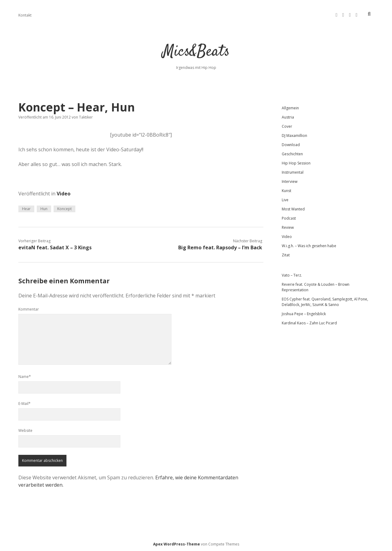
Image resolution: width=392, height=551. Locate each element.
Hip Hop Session (296, 163)
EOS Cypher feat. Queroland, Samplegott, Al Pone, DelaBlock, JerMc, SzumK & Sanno (325, 302)
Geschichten (292, 154)
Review (288, 227)
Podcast (289, 218)
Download (291, 145)
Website (25, 430)
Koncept (64, 209)
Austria (288, 117)
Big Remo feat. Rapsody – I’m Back (220, 247)
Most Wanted (293, 209)
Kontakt (25, 15)
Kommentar (29, 309)
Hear (26, 209)
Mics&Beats (196, 52)
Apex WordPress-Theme (177, 544)
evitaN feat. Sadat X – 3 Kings (55, 247)
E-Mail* (24, 404)
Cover (287, 126)
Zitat (286, 255)
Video (64, 194)
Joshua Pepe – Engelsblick (304, 314)
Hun (44, 209)
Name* (25, 377)
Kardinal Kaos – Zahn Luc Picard (309, 323)
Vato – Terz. (292, 275)
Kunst (286, 191)
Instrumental (293, 172)
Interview (290, 181)
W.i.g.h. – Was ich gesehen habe (309, 246)
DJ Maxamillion (294, 136)
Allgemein (290, 108)
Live (285, 200)
